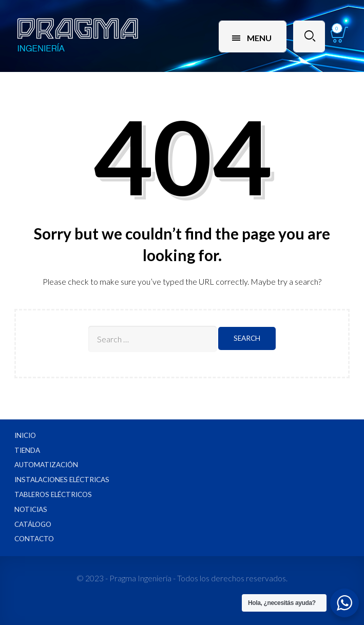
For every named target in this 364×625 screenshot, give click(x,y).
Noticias (31, 509)
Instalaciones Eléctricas (62, 480)
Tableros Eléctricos (53, 494)
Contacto (34, 539)
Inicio (25, 435)
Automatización (46, 465)
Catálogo (33, 524)
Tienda (27, 450)
